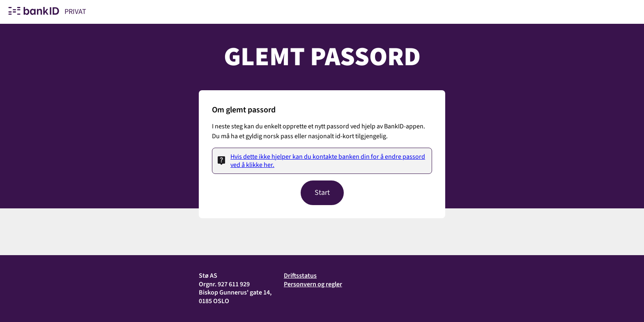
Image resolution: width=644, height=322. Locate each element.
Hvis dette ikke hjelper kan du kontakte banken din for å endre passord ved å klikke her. (328, 161)
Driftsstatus (300, 276)
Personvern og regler (313, 284)
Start (322, 193)
